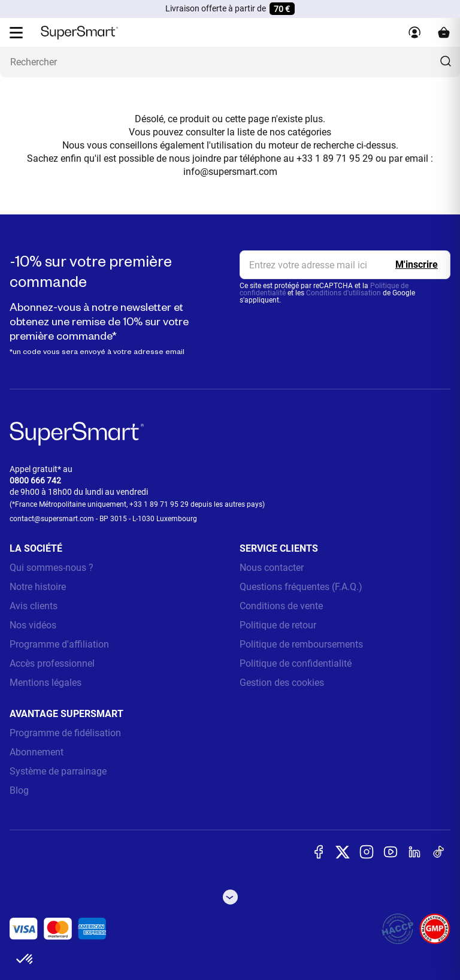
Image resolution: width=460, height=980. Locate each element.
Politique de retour (278, 625)
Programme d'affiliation (59, 644)
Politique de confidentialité (296, 663)
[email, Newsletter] (345, 265)
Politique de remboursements (301, 644)
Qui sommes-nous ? (52, 568)
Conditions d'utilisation (344, 293)
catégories (309, 132)
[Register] (417, 265)
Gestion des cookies (282, 683)
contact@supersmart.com (52, 519)
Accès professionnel (52, 663)
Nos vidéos (33, 625)
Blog (19, 790)
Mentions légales (46, 683)
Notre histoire (38, 587)
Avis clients (34, 606)
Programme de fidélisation (65, 733)
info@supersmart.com (230, 172)
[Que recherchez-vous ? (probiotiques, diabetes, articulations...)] (230, 62)
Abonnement (37, 752)
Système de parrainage (58, 771)
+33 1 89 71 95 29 (159, 504)
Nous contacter (272, 568)
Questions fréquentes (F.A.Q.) (301, 587)
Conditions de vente (281, 606)
